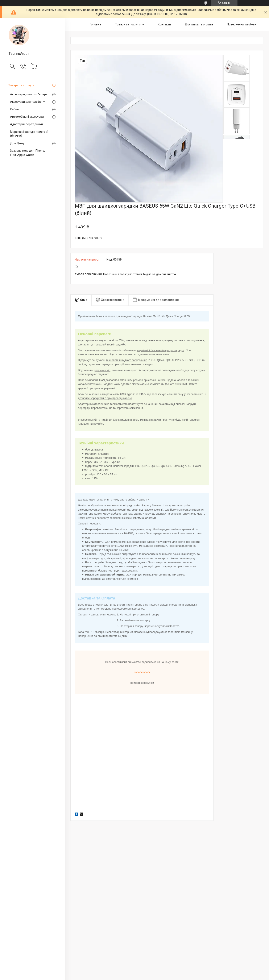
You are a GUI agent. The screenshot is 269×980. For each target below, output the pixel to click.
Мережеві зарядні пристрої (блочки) (29, 134)
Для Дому (17, 143)
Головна (95, 24)
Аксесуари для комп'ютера (29, 94)
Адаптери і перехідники (26, 124)
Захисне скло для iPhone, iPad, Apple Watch (27, 153)
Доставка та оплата (199, 24)
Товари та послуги (21, 85)
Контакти (164, 24)
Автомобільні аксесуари (27, 117)
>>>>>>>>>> (142, 672)
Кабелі (15, 109)
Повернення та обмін (242, 24)
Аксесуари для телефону (27, 102)
